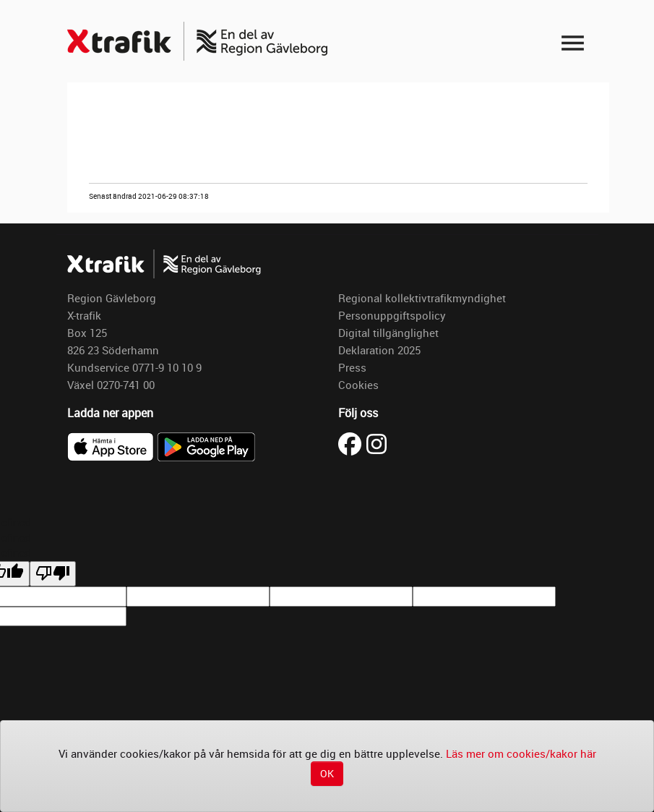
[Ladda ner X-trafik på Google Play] (206, 445)
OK (327, 773)
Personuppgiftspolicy (392, 315)
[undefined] (53, 574)
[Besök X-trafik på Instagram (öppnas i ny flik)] (377, 443)
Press (352, 367)
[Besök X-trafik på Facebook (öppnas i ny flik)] (352, 443)
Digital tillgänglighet (388, 333)
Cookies (358, 385)
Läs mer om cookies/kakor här (521, 753)
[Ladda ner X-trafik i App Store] (112, 445)
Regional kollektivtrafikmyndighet (422, 298)
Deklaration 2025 (379, 350)
